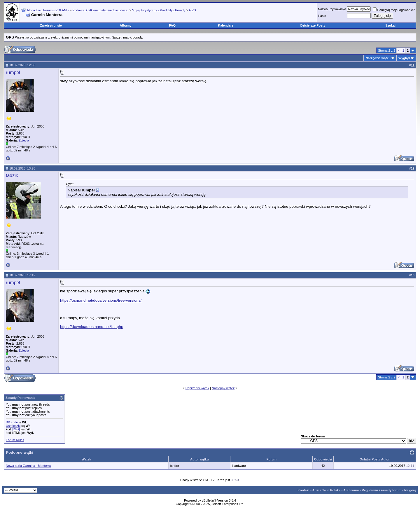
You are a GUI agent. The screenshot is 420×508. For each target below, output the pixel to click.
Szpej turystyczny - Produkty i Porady (159, 10)
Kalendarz (226, 25)
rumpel (13, 73)
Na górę (410, 490)
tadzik (12, 176)
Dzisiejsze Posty (313, 25)
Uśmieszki (13, 426)
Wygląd (404, 58)
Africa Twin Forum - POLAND (48, 10)
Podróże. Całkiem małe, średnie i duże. (100, 10)
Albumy (125, 25)
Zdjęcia (24, 140)
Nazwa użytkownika (332, 9)
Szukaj (390, 25)
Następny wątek (223, 388)
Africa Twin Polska (327, 490)
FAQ (173, 25)
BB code (12, 422)
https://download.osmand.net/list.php (92, 327)
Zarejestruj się (51, 25)
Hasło (322, 16)
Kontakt (303, 490)
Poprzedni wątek (197, 388)
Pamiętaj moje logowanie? (394, 10)
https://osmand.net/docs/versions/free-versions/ (101, 300)
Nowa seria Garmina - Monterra (28, 466)
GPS (192, 10)
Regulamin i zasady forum (381, 490)
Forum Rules (15, 440)
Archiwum (351, 490)
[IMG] (16, 429)
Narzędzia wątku (378, 58)
